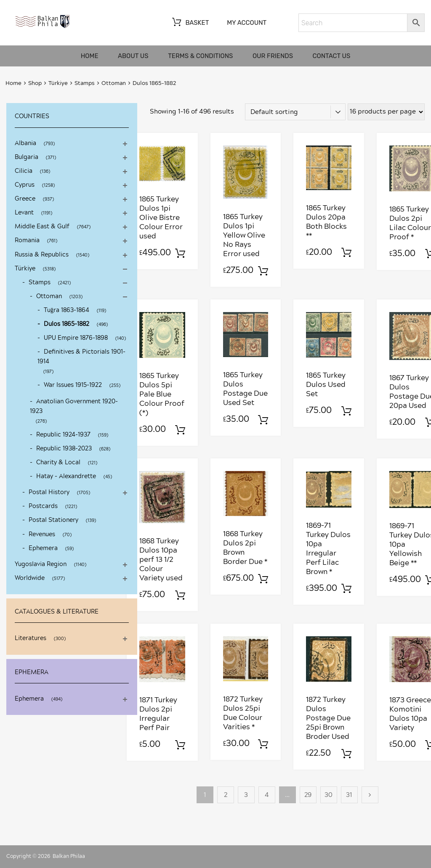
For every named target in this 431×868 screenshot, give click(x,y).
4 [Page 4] (267, 795)
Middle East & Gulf (42, 227)
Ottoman (114, 83)
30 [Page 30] (329, 795)
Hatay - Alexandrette (66, 476)
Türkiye (58, 83)
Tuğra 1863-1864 (67, 310)
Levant (24, 213)
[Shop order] (295, 112)
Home (90, 56)
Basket (190, 23)
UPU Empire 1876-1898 (76, 338)
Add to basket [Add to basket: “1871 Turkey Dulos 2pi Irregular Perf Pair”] (180, 745)
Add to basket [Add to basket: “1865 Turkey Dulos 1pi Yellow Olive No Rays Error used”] (263, 271)
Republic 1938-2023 (64, 449)
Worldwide (30, 578)
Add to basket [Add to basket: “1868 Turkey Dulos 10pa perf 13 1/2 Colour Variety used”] (180, 595)
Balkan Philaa (69, 856)
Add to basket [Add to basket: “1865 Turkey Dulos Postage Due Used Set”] (263, 420)
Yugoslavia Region (41, 564)
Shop (35, 83)
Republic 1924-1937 (63, 435)
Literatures (31, 638)
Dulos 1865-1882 (67, 324)
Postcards (43, 506)
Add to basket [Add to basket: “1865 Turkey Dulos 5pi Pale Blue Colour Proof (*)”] (180, 430)
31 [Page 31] (349, 795)
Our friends (273, 56)
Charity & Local (58, 463)
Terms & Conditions (200, 56)
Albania (25, 143)
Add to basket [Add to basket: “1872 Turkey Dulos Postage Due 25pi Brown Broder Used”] (346, 754)
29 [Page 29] (308, 795)
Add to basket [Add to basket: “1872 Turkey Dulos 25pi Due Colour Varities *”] (263, 744)
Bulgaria (27, 157)
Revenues (42, 535)
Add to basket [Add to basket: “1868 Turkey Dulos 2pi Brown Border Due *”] (263, 579)
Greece (25, 199)
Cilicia (24, 171)
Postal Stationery (53, 520)
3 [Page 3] (246, 795)
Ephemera (43, 548)
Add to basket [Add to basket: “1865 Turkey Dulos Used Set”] (346, 411)
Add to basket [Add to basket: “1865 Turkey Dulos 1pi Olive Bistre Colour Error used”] (180, 254)
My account (247, 23)
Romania (27, 241)
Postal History (49, 492)
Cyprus (25, 185)
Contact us (332, 56)
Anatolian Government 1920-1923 (74, 406)
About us (133, 56)
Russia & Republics (42, 255)
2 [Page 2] (226, 795)
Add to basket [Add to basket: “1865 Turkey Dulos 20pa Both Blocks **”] (346, 253)
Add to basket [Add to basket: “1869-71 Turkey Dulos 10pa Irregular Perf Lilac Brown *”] (346, 589)
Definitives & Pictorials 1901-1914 (81, 357)
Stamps (85, 83)
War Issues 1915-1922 (73, 385)
